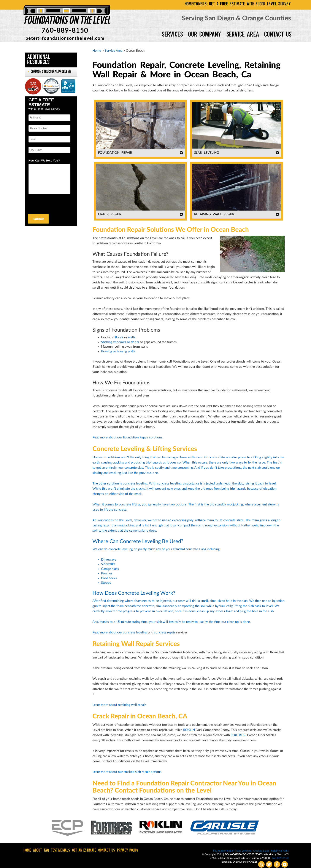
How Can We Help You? (44, 161)
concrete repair (165, 632)
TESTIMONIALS (60, 851)
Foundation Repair (224, 851)
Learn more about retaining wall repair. (119, 705)
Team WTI (283, 854)
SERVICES (172, 35)
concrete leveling (135, 632)
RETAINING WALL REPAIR (214, 214)
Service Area (113, 51)
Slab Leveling (244, 851)
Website (269, 854)
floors (119, 337)
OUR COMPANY (205, 35)
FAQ (46, 851)
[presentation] (48, 203)
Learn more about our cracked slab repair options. (127, 772)
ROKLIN (189, 730)
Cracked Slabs (261, 851)
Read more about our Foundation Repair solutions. (128, 437)
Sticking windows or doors (120, 342)
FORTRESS (238, 735)
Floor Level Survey (48, 109)
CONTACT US (278, 35)
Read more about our (108, 632)
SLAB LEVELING (207, 153)
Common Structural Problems (51, 72)
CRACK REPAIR (110, 214)
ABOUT (37, 851)
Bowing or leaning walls (118, 351)
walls (132, 337)
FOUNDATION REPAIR (115, 153)
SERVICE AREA (243, 35)
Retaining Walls (280, 851)
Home (97, 51)
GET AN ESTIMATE (84, 851)
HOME (27, 851)
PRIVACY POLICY (128, 851)
